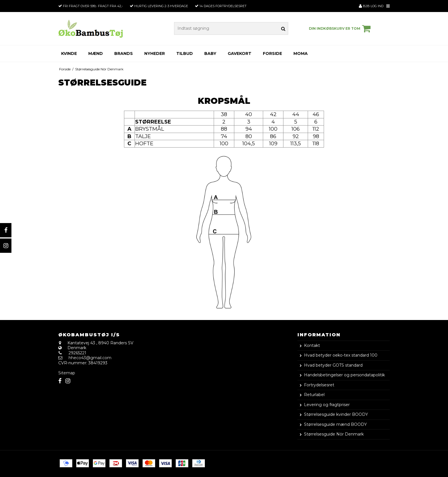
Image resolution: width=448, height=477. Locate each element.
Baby (210, 53)
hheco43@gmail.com (90, 358)
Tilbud (185, 53)
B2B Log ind (371, 6)
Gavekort (240, 53)
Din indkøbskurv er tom (341, 29)
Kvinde (69, 53)
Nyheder (155, 53)
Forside (272, 53)
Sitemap (67, 373)
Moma (301, 53)
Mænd (96, 53)
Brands (124, 53)
